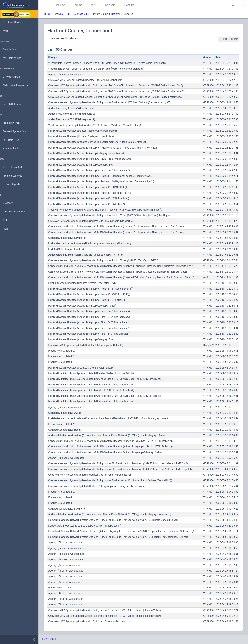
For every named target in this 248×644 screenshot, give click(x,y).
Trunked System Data (17, 131)
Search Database (14, 104)
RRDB (54, 14)
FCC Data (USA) (14, 140)
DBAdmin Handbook (16, 212)
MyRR (8, 31)
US (75, 14)
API (7, 220)
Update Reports (14, 184)
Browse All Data (14, 77)
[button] (233, 5)
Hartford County (107, 14)
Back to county (229, 39)
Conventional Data (15, 167)
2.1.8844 (58, 640)
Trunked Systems (15, 176)
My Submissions (14, 58)
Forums (85, 5)
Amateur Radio (13, 149)
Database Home (14, 22)
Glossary (10, 203)
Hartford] (122, 14)
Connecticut (87, 14)
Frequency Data (14, 123)
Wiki (100, 5)
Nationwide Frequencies (18, 86)
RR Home (67, 5)
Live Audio (117, 5)
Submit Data (12, 50)
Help (8, 229)
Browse (66, 14)
